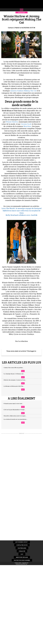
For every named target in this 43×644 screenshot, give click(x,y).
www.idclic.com (24, 564)
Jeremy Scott (26, 124)
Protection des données (22, 560)
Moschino (27, 126)
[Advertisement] (22, 460)
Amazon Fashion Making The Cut (23, 91)
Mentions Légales (22, 557)
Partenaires (22, 548)
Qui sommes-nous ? (22, 542)
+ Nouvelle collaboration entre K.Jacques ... (16, 416)
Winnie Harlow (12, 122)
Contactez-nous (22, 545)
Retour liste (21, 12)
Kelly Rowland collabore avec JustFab (21, 215)
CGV (22, 554)
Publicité (22, 551)
